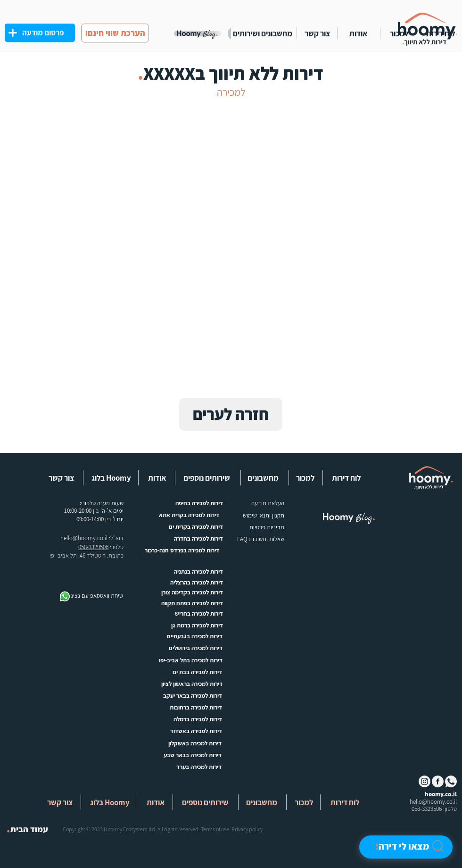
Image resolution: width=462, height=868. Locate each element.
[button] (261, 478)
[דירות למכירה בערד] (182, 767)
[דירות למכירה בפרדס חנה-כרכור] (184, 550)
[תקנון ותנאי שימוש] (258, 515)
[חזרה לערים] (231, 414)
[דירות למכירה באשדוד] (183, 731)
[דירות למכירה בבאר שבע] (182, 755)
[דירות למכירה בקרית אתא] (189, 515)
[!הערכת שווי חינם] (115, 33)
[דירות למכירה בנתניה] (184, 572)
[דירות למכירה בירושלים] (183, 648)
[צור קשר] (317, 33)
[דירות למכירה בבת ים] (189, 672)
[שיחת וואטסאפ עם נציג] (97, 596)
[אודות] (358, 33)
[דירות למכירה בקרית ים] (177, 527)
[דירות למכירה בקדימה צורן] (184, 592)
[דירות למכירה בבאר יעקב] (183, 696)
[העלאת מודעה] (258, 503)
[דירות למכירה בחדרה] (188, 538)
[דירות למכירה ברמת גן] (189, 625)
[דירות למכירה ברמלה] (183, 719)
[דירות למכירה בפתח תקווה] (180, 603)
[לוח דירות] (440, 33)
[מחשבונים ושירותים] (262, 33)
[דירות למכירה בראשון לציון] (181, 684)
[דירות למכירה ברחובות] (183, 707)
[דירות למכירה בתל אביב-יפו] (181, 660)
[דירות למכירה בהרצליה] (184, 582)
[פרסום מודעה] (40, 33)
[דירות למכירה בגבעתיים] (186, 636)
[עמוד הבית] (29, 829)
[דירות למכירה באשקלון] (182, 743)
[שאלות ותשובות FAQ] (258, 539)
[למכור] (399, 33)
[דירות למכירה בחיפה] (188, 503)
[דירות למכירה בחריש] (180, 613)
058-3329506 (93, 547)
